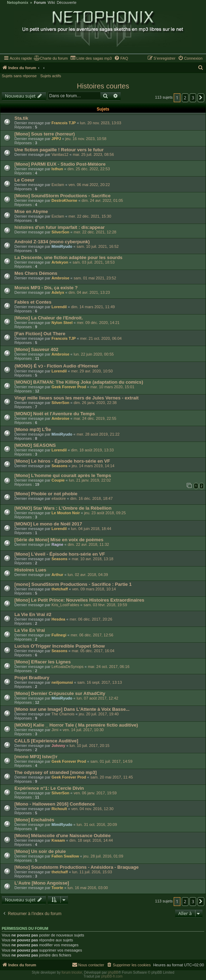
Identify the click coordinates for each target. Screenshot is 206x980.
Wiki (51, 3)
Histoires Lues (30, 570)
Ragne (58, 544)
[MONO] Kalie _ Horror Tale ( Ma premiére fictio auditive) (76, 725)
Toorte (57, 888)
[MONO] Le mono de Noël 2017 (48, 524)
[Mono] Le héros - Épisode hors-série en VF (62, 461)
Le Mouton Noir (66, 513)
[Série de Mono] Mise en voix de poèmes (59, 540)
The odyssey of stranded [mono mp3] (55, 772)
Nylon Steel (62, 323)
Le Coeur (24, 180)
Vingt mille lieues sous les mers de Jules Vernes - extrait (77, 398)
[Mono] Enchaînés (34, 820)
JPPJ (56, 139)
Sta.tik (21, 118)
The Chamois (63, 714)
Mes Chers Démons (36, 273)
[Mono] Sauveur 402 (36, 349)
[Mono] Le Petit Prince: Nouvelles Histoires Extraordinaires (79, 600)
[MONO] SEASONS (35, 445)
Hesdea (58, 619)
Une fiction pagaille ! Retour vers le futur (59, 150)
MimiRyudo (62, 246)
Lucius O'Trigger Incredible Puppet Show (59, 646)
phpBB (113, 972)
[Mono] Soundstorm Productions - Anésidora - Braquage (77, 867)
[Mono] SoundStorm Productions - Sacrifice (62, 196)
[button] (201, 98)
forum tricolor (72, 972)
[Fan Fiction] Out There (40, 334)
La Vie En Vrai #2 (33, 614)
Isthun (57, 169)
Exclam (58, 185)
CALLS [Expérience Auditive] (46, 741)
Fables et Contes (33, 302)
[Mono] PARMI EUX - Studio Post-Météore (60, 164)
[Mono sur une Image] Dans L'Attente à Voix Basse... (72, 709)
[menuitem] (51, 58)
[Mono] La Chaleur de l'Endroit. (49, 318)
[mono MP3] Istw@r (36, 757)
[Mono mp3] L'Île (33, 429)
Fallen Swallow (65, 856)
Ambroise (61, 278)
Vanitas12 (60, 154)
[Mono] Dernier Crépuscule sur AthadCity (60, 693)
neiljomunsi (62, 682)
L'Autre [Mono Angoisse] (42, 883)
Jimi (55, 730)
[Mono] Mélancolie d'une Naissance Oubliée (62, 836)
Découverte (67, 3)
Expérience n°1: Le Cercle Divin (49, 788)
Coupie (58, 480)
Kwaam (58, 840)
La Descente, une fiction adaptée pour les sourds (68, 257)
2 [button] (185, 98)
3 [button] (193, 98)
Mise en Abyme (31, 211)
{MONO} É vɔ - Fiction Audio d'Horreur (56, 366)
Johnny (58, 746)
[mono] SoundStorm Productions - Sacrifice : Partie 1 (73, 584)
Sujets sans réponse (19, 76)
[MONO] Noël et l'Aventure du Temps (55, 414)
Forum (40, 3)
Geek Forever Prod (69, 387)
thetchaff (60, 589)
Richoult (59, 809)
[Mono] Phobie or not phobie (46, 494)
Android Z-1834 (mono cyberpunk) (52, 242)
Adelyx (58, 292)
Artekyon (60, 262)
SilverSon (61, 232)
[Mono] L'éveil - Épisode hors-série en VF (60, 554)
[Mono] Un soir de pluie (40, 851)
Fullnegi (59, 635)
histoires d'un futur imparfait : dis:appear (59, 227)
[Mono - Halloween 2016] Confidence (55, 804)
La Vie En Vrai (30, 630)
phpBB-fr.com (112, 976)
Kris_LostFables (65, 605)
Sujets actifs (51, 76)
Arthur (58, 575)
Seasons (59, 466)
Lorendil (59, 307)
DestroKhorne (64, 200)
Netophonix (18, 3)
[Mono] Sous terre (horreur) (45, 134)
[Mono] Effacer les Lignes (42, 662)
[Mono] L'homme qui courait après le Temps (63, 475)
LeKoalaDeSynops (68, 667)
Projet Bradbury (32, 678)
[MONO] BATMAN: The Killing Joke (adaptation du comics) (79, 382)
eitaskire (59, 498)
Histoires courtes (103, 86)
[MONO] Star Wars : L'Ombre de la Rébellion (63, 508)
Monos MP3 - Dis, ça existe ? (46, 288)
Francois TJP (64, 123)
